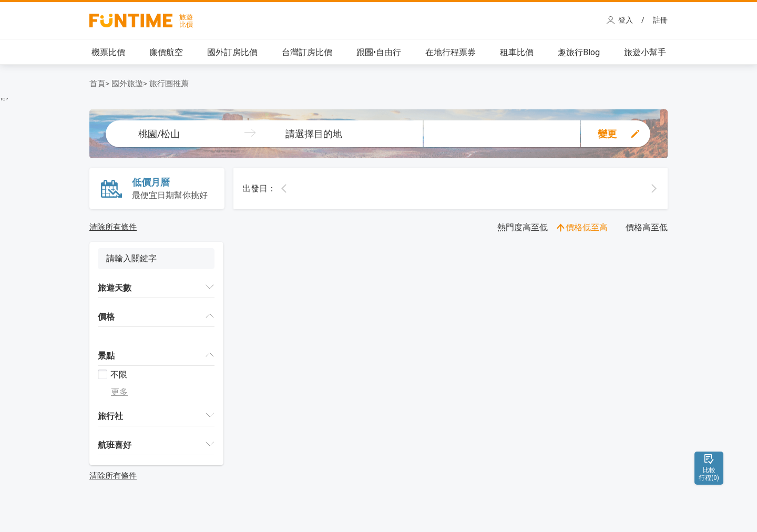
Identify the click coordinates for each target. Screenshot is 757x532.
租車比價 (517, 52)
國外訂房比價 (232, 52)
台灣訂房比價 (307, 52)
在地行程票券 (451, 52)
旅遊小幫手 (645, 52)
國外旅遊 (127, 84)
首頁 (97, 84)
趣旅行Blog (579, 52)
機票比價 (108, 52)
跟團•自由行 (379, 52)
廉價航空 (166, 52)
